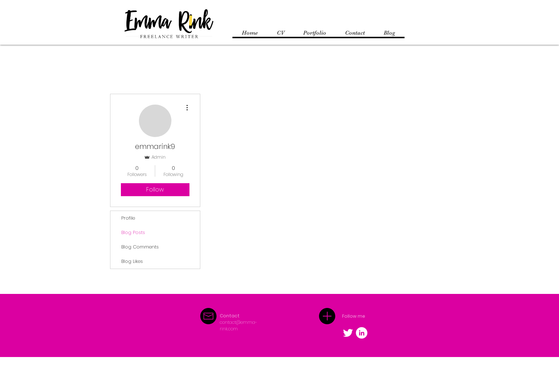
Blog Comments (140, 247)
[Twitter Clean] (348, 333)
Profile (128, 218)
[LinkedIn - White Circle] (362, 333)
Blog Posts (133, 232)
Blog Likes (132, 261)
